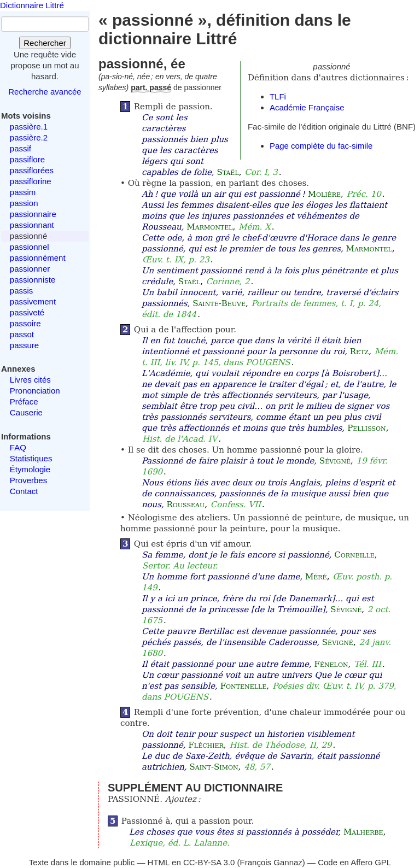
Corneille (354, 555)
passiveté (27, 312)
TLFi (278, 96)
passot (22, 334)
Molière (324, 194)
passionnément (38, 258)
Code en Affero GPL (354, 862)
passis (22, 291)
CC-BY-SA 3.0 (209, 862)
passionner (30, 269)
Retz (359, 351)
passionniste (33, 280)
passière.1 (29, 127)
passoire (25, 323)
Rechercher (45, 43)
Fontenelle (244, 686)
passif (21, 148)
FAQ (18, 447)
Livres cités (30, 380)
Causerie (26, 412)
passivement (33, 301)
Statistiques (31, 458)
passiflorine (31, 181)
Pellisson (367, 428)
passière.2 (29, 137)
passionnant (32, 225)
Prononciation (35, 391)
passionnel (30, 247)
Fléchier (206, 745)
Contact (24, 491)
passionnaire (33, 214)
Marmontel (209, 227)
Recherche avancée (45, 92)
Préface (24, 401)
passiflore (27, 159)
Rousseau (186, 505)
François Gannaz (271, 862)
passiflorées (32, 170)
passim (23, 192)
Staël (227, 172)
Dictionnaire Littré (32, 5)
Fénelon (331, 664)
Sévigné (335, 461)
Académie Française (307, 107)
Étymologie (30, 469)
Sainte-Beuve (219, 303)
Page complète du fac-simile (321, 146)
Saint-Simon (214, 767)
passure (24, 345)
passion (24, 203)
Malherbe (363, 832)
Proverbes (28, 480)
